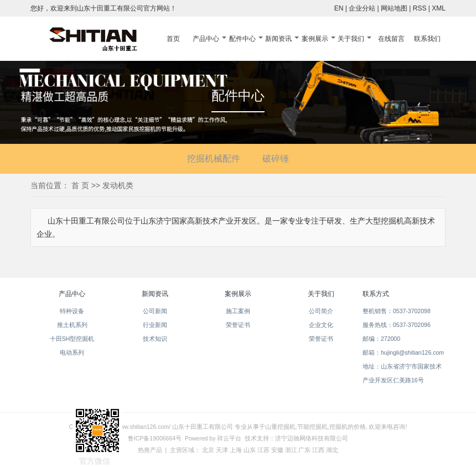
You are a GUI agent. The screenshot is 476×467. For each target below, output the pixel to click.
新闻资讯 (278, 39)
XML (439, 8)
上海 (236, 450)
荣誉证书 (238, 325)
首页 (173, 39)
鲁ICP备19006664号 (155, 438)
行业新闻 (155, 325)
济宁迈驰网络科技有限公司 (312, 438)
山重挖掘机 (280, 427)
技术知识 (155, 339)
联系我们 (427, 39)
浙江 (291, 450)
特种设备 (72, 311)
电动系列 (72, 352)
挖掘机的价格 (348, 427)
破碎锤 (276, 159)
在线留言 (391, 39)
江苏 (263, 450)
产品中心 (206, 39)
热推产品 (150, 450)
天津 (222, 450)
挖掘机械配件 (214, 159)
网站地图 (394, 8)
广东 (304, 450)
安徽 (277, 450)
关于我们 (351, 39)
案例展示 (315, 39)
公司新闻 (155, 311)
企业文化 (321, 325)
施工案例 (238, 311)
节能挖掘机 (312, 427)
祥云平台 (229, 438)
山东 (250, 450)
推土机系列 (72, 325)
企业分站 (362, 8)
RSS (420, 8)
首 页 (80, 185)
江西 (318, 450)
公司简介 (321, 311)
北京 (208, 450)
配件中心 (242, 39)
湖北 (332, 450)
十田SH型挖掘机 (72, 339)
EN (339, 8)
